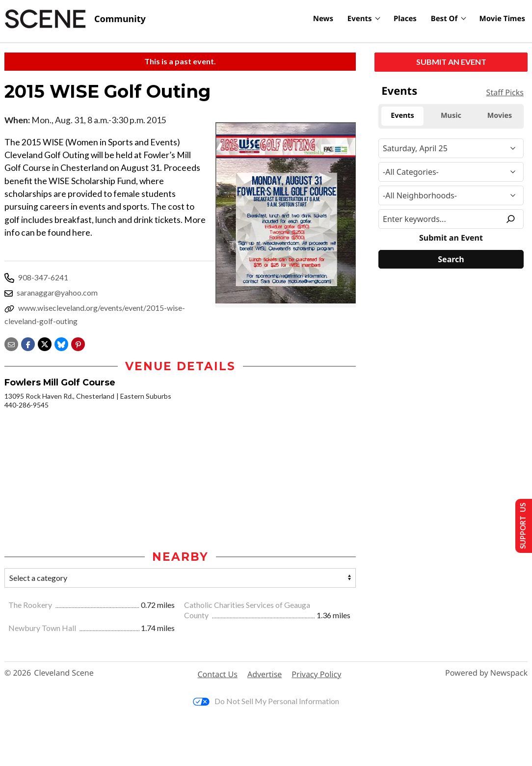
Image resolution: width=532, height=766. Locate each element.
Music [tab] (451, 116)
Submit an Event (451, 62)
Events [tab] (402, 116)
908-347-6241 (43, 277)
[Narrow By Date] (451, 148)
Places (405, 19)
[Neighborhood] (451, 195)
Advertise (265, 675)
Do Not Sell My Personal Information (266, 701)
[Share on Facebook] (28, 343)
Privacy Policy (316, 675)
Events (360, 19)
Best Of (444, 19)
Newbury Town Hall (43, 628)
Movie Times (502, 19)
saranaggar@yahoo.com (57, 292)
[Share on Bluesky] (61, 343)
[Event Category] (451, 172)
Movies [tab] (500, 116)
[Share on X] (45, 343)
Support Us (520, 525)
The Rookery (31, 605)
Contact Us (218, 675)
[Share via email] (11, 343)
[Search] (451, 259)
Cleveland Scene (64, 673)
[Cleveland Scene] (75, 19)
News (323, 19)
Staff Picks (505, 92)
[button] (78, 343)
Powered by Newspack (486, 673)
